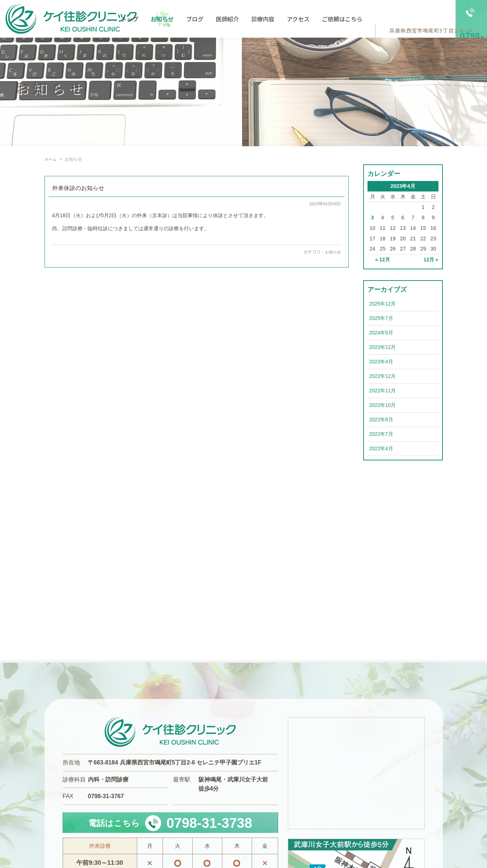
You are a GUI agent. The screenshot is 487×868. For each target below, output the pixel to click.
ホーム (51, 159)
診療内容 (263, 19)
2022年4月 (382, 448)
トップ (130, 19)
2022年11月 (383, 391)
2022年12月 (383, 376)
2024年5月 (382, 332)
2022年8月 (382, 420)
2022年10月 (383, 405)
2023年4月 (382, 362)
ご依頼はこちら (342, 19)
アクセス (298, 19)
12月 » (431, 260)
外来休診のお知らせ (78, 188)
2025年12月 (383, 303)
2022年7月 (382, 434)
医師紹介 (227, 19)
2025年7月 (382, 318)
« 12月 (382, 260)
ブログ (195, 19)
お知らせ (162, 19)
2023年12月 (383, 347)
